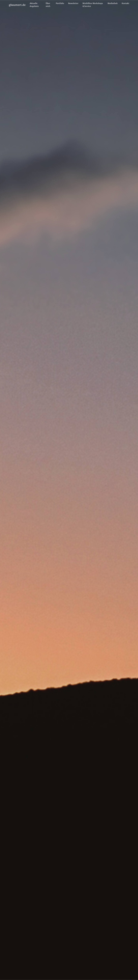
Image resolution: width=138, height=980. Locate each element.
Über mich (48, 5)
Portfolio (60, 3)
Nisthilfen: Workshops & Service (93, 5)
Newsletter (73, 3)
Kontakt (125, 3)
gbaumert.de (17, 5)
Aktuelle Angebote (34, 5)
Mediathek (113, 3)
